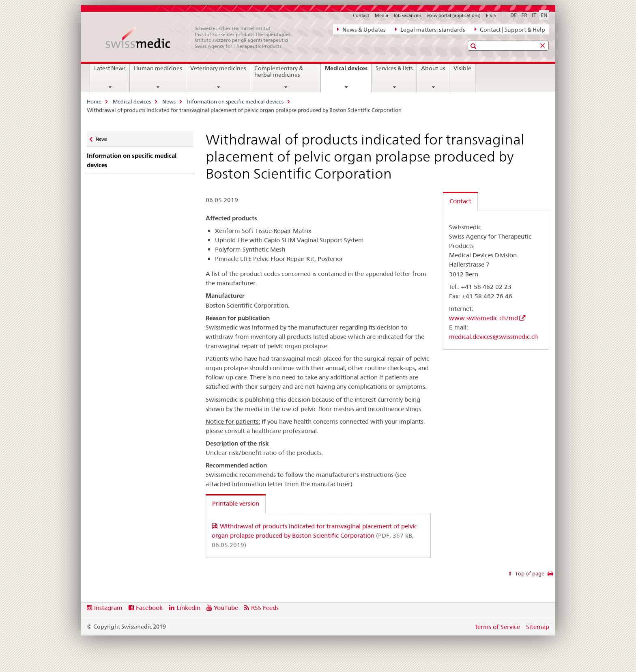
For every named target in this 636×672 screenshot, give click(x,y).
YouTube (226, 608)
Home (94, 101)
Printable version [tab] (236, 503)
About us (433, 68)
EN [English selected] (544, 15)
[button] (474, 46)
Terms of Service (497, 627)
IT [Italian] (534, 15)
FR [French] (524, 15)
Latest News (110, 68)
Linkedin (188, 608)
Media (381, 15)
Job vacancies (407, 15)
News (169, 101)
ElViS (491, 15)
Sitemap (538, 627)
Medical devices (348, 71)
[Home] (202, 37)
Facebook (149, 608)
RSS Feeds (265, 608)
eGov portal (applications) (454, 15)
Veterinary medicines (218, 68)
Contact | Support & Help (510, 29)
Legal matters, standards (430, 29)
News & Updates (361, 29)
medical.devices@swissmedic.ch (493, 337)
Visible (462, 68)
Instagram (108, 608)
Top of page (529, 573)
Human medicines (158, 68)
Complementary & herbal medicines (279, 71)
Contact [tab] (460, 201)
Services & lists (394, 68)
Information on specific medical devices (235, 101)
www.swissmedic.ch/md (483, 318)
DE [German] (514, 15)
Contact (361, 15)
